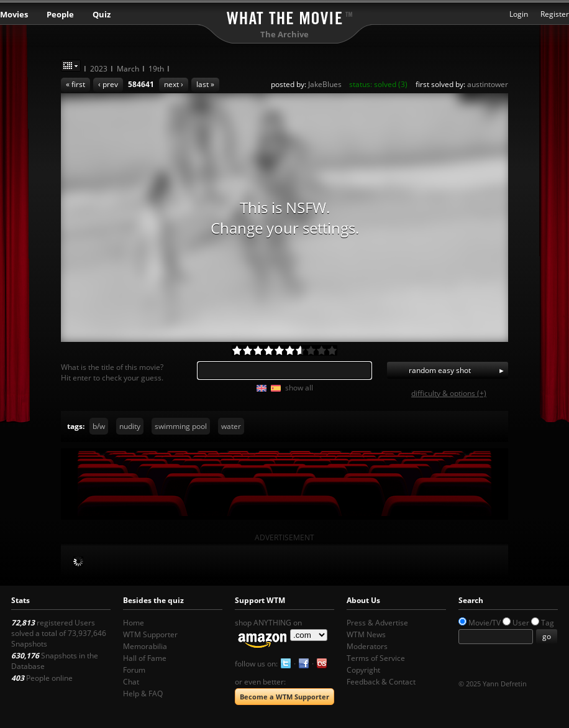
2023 (99, 69)
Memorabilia (145, 646)
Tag (548, 623)
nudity (130, 426)
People (60, 14)
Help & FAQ (143, 693)
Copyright (363, 670)
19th (156, 69)
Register (555, 14)
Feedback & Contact (381, 682)
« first (75, 84)
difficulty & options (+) (449, 393)
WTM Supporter (150, 634)
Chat (131, 682)
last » (205, 84)
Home (134, 623)
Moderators (367, 646)
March (128, 69)
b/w (99, 426)
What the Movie (284, 16)
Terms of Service (376, 658)
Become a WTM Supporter (284, 697)
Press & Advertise (377, 623)
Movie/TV (485, 623)
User (521, 623)
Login (519, 14)
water (231, 426)
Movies (14, 14)
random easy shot (440, 370)
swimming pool (181, 426)
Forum (134, 670)
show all (299, 388)
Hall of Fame (145, 658)
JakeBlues (325, 84)
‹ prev (108, 84)
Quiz (102, 14)
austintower (488, 84)
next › (174, 84)
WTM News (366, 634)
